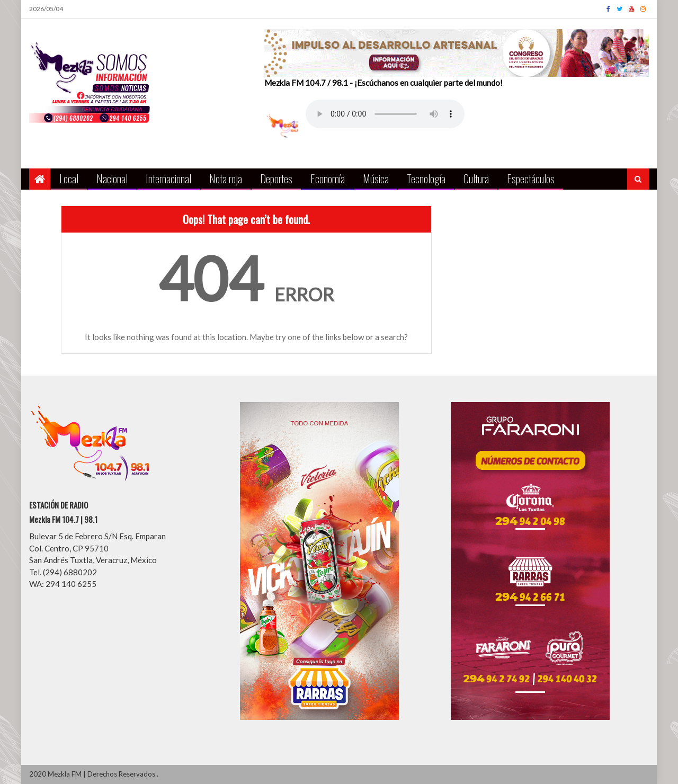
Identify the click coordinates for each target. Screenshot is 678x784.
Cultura (476, 178)
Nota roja (226, 178)
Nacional (112, 178)
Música (376, 178)
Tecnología (426, 178)
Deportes (276, 178)
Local (69, 178)
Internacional (168, 178)
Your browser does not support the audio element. (385, 114)
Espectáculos (531, 178)
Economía (328, 178)
